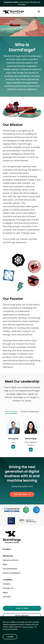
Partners (7, 597)
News (5, 592)
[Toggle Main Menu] (39, 11)
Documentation (10, 569)
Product (7, 549)
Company (8, 580)
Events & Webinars (11, 573)
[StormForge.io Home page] (13, 12)
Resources (8, 556)
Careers (7, 584)
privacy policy (28, 627)
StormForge (11, 412)
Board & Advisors (30, 412)
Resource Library (11, 560)
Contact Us (8, 588)
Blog (5, 564)
